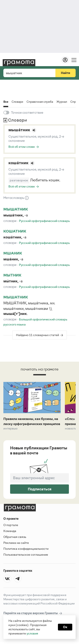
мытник (12, 275)
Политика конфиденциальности (26, 549)
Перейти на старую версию (33, 613)
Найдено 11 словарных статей (37, 335)
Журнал (62, 102)
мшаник (13, 253)
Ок (65, 627)
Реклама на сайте (16, 543)
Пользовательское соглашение (26, 554)
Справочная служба (40, 102)
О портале (11, 525)
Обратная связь (15, 537)
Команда (10, 531)
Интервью (10, 428)
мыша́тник (19, 130)
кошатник (15, 231)
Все (6, 102)
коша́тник (18, 163)
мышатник (16, 209)
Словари (17, 102)
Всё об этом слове (22, 147)
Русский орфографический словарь (44, 221)
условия (32, 633)
